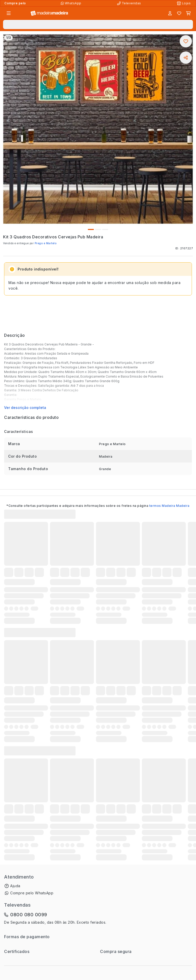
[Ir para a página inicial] (49, 13)
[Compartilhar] (186, 58)
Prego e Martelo (46, 243)
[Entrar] (170, 13)
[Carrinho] (188, 13)
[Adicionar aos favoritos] (186, 41)
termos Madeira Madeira (169, 506)
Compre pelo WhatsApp (32, 893)
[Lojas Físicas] (184, 3)
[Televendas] (130, 3)
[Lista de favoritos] (179, 13)
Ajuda (15, 886)
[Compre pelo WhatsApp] (72, 3)
